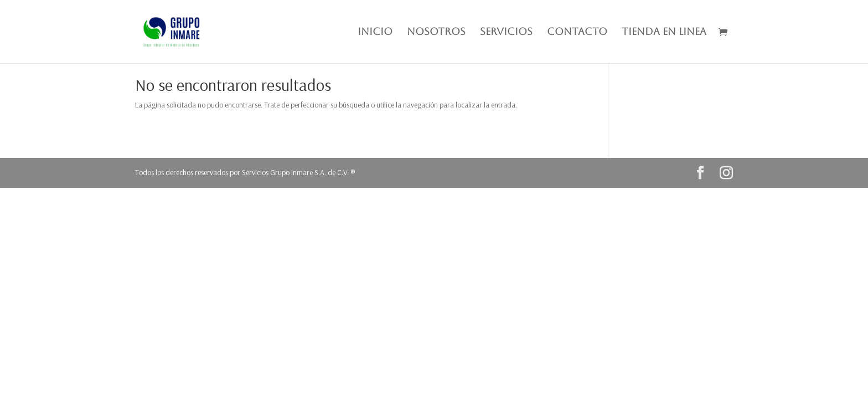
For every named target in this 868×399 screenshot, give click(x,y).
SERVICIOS (506, 32)
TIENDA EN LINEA (664, 32)
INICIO (375, 32)
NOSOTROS (436, 32)
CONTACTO (577, 32)
